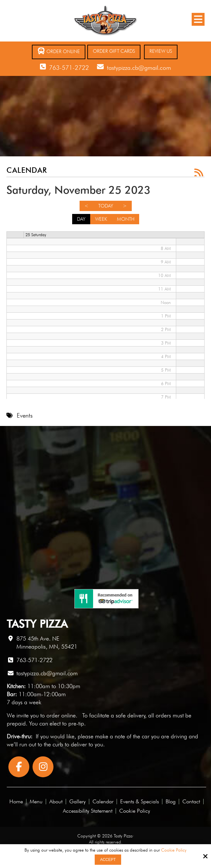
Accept (108, 860)
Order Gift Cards (114, 51)
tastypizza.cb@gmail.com (139, 68)
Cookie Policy (174, 850)
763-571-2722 (69, 68)
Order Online (59, 51)
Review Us (161, 51)
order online (61, 715)
